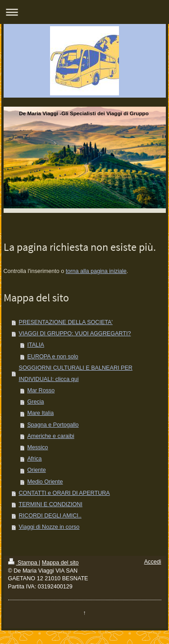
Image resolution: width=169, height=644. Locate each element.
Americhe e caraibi (50, 436)
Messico (37, 447)
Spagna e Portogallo (53, 425)
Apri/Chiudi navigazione (84, 12)
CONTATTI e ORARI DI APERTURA (64, 493)
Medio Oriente (45, 482)
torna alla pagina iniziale (96, 271)
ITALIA (36, 345)
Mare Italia (40, 413)
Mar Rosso (41, 390)
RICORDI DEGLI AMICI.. (50, 516)
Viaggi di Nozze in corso (49, 527)
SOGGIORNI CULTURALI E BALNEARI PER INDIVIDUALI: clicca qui (76, 374)
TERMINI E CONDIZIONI (51, 504)
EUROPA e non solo (53, 357)
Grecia (35, 402)
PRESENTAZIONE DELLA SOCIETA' (66, 322)
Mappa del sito (60, 563)
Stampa (23, 563)
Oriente (36, 470)
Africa (34, 459)
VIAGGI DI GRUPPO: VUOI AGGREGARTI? (75, 334)
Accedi (153, 562)
